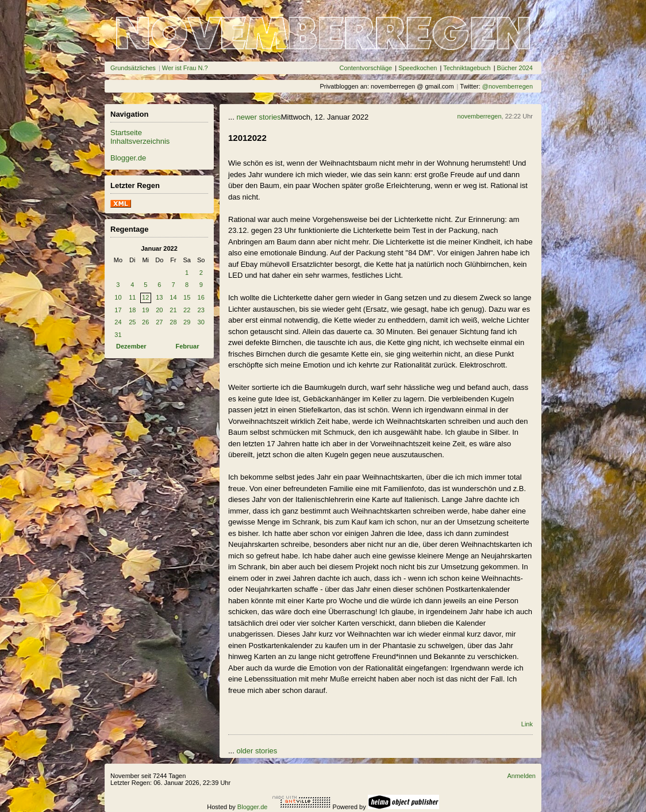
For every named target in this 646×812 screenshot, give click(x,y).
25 (132, 322)
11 (132, 297)
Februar (188, 346)
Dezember (131, 346)
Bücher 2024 (515, 68)
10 (118, 297)
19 (145, 310)
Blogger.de (128, 158)
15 (187, 297)
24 (118, 322)
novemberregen (480, 116)
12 (145, 297)
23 (201, 310)
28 (173, 322)
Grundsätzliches (133, 68)
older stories (257, 751)
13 (159, 297)
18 (132, 310)
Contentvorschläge (366, 68)
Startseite (126, 133)
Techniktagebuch (467, 68)
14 (173, 297)
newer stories (258, 117)
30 (201, 322)
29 (187, 322)
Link (527, 724)
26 (145, 322)
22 (187, 310)
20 (159, 310)
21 (173, 310)
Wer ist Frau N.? (185, 68)
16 (201, 297)
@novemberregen (507, 86)
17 (118, 310)
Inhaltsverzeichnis (140, 141)
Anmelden (521, 776)
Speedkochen (418, 68)
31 (118, 335)
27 (159, 322)
